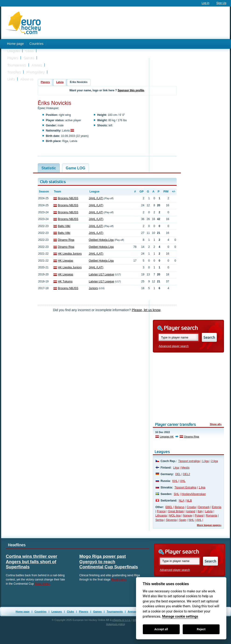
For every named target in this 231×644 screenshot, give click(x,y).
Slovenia (171, 520)
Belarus (180, 507)
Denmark (204, 507)
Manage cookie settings (180, 617)
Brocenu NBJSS (68, 198)
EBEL (169, 507)
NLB (189, 501)
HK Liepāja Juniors (70, 254)
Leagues (13, 51)
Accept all (161, 629)
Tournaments (16, 65)
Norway (188, 516)
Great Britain (176, 511)
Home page (15, 44)
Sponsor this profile (131, 90)
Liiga (176, 468)
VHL (183, 481)
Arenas (37, 65)
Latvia (60, 82)
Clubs (29, 51)
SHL (176, 494)
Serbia (159, 520)
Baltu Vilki (64, 226)
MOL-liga (175, 516)
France (161, 511)
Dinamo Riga (66, 240)
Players (12, 58)
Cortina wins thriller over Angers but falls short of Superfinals (31, 562)
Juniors (93, 288)
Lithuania (161, 516)
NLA (181, 501)
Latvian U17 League (101, 274)
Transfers (14, 72)
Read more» (42, 584)
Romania (211, 516)
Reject (201, 629)
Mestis (185, 468)
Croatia (191, 507)
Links (11, 79)
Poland (199, 516)
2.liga (215, 461)
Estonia (217, 507)
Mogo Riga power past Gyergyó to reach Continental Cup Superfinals (109, 562)
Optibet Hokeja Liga (101, 240)
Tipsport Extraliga (185, 487)
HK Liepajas (65, 261)
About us (26, 79)
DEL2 (186, 474)
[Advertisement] (138, 45)
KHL (175, 481)
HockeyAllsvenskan (194, 494)
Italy (200, 511)
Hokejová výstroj (116, 624)
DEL (178, 474)
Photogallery (35, 72)
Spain (183, 520)
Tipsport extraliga (189, 461)
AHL (199, 520)
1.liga (205, 461)
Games (29, 58)
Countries (36, 44)
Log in (205, 3)
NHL (191, 520)
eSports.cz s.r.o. (122, 620)
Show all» (216, 424)
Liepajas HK (167, 437)
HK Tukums (65, 281)
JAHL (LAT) (96, 198)
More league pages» (209, 525)
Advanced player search (174, 346)
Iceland (191, 511)
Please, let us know (146, 310)
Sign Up (221, 3)
